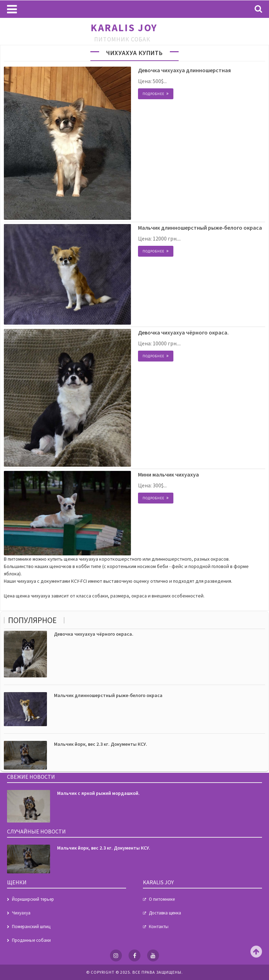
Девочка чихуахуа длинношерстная (184, 70)
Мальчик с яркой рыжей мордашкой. (98, 793)
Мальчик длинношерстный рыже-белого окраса (200, 228)
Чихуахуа (21, 913)
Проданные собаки (31, 940)
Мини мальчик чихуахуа (168, 474)
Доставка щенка (165, 913)
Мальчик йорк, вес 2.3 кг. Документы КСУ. (101, 744)
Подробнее (153, 94)
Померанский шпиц (31, 927)
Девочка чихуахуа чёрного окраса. (183, 332)
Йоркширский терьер (33, 899)
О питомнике (162, 899)
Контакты (159, 927)
